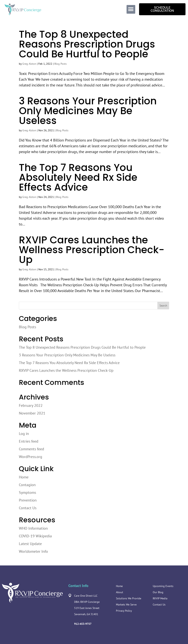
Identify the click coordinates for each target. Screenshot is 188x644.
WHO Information (33, 528)
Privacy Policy (124, 611)
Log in (24, 434)
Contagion (27, 485)
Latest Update (30, 544)
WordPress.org (31, 457)
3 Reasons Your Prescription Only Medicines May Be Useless (88, 111)
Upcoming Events (163, 586)
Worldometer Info (33, 551)
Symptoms (27, 492)
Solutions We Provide (129, 598)
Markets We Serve (126, 605)
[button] (131, 9)
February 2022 (31, 405)
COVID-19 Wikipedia (35, 536)
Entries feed (29, 441)
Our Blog (158, 592)
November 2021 (32, 413)
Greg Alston (29, 64)
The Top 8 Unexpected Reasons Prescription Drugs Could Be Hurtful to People (87, 44)
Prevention (28, 500)
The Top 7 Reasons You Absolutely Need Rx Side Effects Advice (78, 177)
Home (24, 477)
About (120, 592)
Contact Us (28, 508)
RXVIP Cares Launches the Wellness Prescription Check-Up (92, 250)
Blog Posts (60, 64)
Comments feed (31, 449)
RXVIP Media (160, 598)
